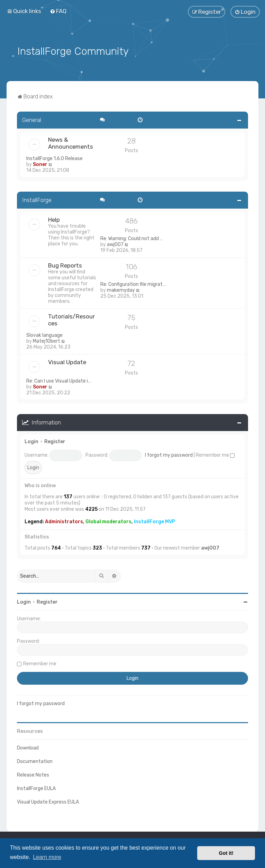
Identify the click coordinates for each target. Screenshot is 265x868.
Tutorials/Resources (71, 319)
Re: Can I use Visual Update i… (59, 380)
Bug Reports (65, 264)
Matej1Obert (47, 340)
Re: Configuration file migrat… (133, 283)
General (32, 119)
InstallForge (37, 199)
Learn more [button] (47, 857)
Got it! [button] (226, 853)
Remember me (215, 454)
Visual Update (67, 361)
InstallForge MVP (154, 521)
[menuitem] (58, 11)
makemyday (121, 289)
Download (28, 747)
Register (55, 441)
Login (31, 441)
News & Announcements (71, 142)
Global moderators (108, 521)
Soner (40, 163)
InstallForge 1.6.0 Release (54, 157)
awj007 (115, 243)
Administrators (64, 521)
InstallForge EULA (36, 787)
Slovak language (44, 334)
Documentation (35, 760)
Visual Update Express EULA (48, 801)
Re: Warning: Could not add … (132, 238)
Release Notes (33, 774)
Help (54, 219)
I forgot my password (169, 454)
